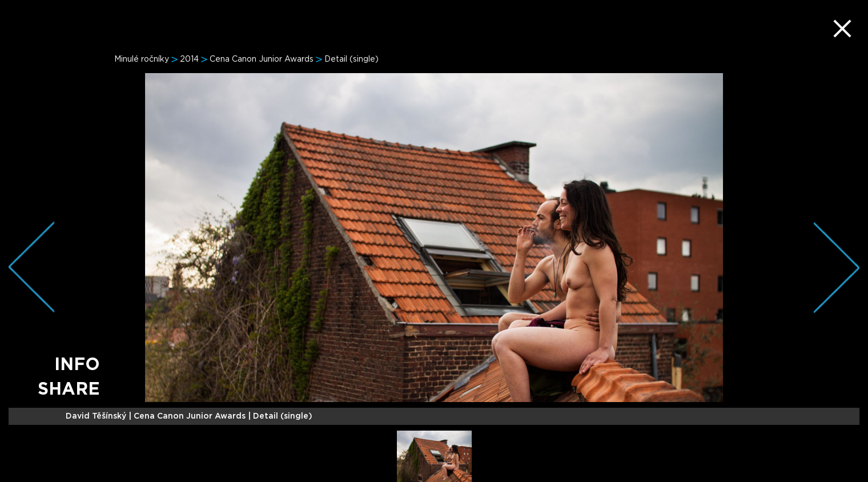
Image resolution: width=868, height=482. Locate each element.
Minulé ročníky (142, 59)
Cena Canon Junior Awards (262, 59)
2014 (189, 59)
